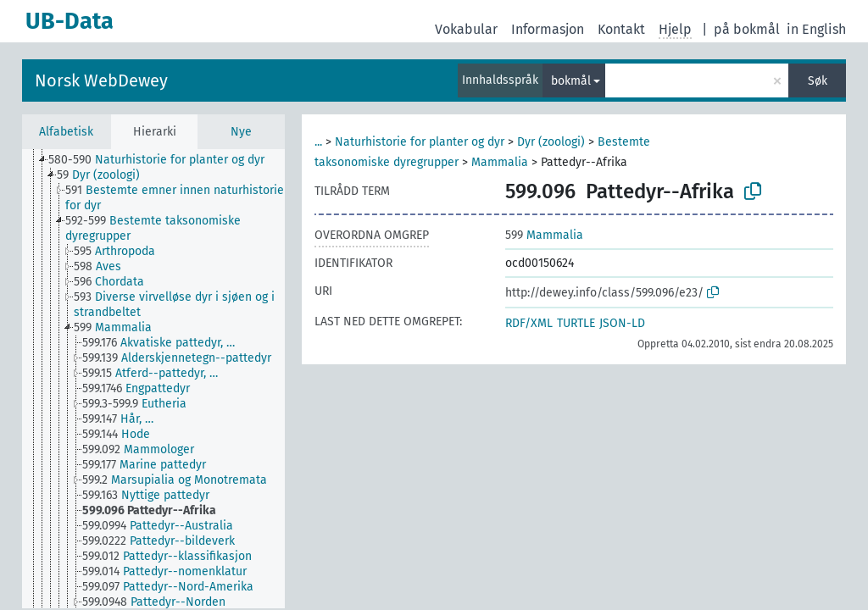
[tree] (153, 379)
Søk (818, 81)
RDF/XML (529, 323)
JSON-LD (622, 323)
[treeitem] (164, 160)
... (318, 142)
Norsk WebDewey (101, 80)
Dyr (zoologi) (551, 142)
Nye (241, 132)
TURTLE (576, 323)
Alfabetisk (66, 132)
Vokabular (466, 29)
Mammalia (500, 162)
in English (816, 29)
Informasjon (548, 29)
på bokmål (747, 29)
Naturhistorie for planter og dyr (420, 142)
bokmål (571, 81)
